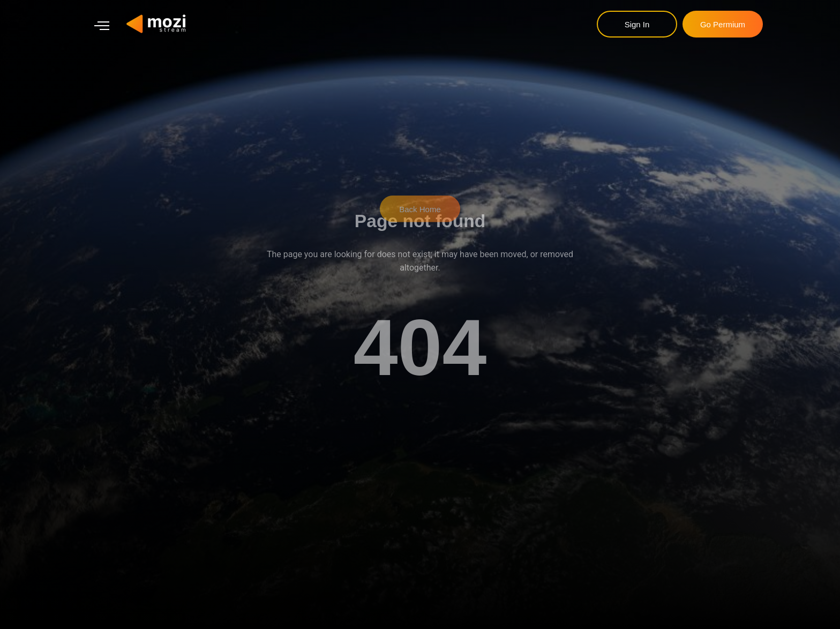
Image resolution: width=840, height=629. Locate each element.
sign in (637, 24)
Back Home (420, 195)
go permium (723, 24)
